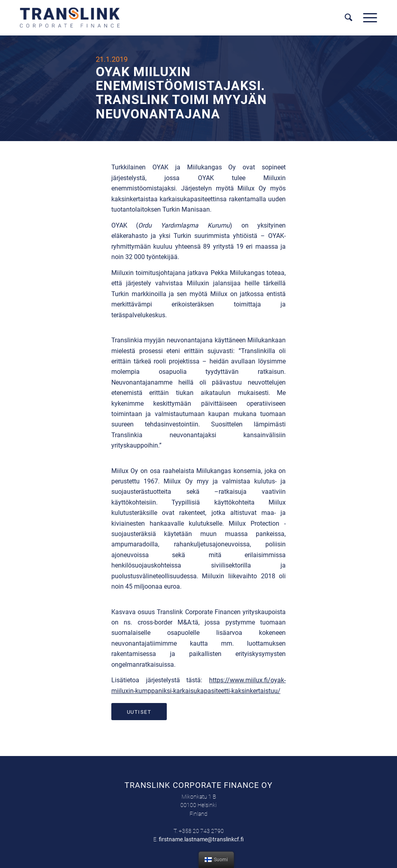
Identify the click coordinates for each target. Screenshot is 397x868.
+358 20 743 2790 (201, 831)
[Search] (349, 18)
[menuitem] (349, 18)
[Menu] (367, 18)
